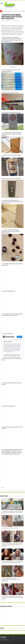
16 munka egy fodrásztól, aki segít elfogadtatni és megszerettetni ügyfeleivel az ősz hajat (12, 562)
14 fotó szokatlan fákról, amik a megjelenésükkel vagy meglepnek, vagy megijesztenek (10, 580)
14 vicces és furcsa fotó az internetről (10, 528)
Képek (10, 21)
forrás (3, 488)
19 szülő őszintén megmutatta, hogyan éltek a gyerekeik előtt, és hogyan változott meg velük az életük (12, 597)
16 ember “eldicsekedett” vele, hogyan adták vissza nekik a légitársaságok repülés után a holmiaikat (12, 545)
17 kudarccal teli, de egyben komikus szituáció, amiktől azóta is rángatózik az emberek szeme (12, 512)
